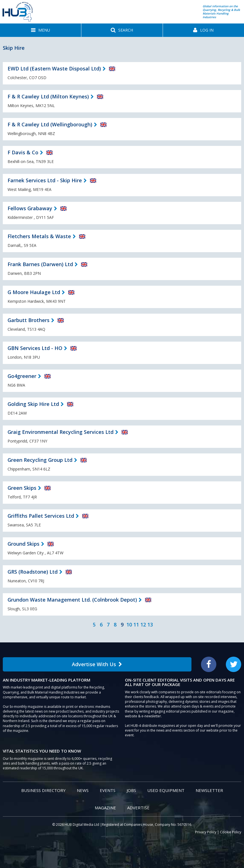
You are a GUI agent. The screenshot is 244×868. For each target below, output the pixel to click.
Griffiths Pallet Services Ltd (41, 516)
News (83, 790)
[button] (41, 30)
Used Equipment (166, 790)
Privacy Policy (206, 832)
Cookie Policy (231, 832)
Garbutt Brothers (29, 320)
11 (136, 625)
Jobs (131, 790)
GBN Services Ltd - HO (35, 348)
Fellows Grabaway (30, 208)
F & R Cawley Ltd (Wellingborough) (50, 124)
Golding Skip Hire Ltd (33, 404)
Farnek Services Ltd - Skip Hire (45, 180)
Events (108, 790)
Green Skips (22, 488)
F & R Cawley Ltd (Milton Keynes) (48, 96)
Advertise (138, 808)
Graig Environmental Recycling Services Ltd (61, 432)
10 (129, 625)
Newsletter (209, 790)
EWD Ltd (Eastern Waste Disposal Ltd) (54, 68)
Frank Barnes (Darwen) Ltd (40, 264)
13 (150, 625)
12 (143, 625)
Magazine (105, 808)
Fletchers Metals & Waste (39, 236)
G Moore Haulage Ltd (34, 292)
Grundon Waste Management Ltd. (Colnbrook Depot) (72, 600)
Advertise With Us (97, 664)
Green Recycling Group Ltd (40, 460)
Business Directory (43, 790)
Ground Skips (23, 544)
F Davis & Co (23, 152)
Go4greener (22, 376)
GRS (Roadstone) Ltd (33, 572)
